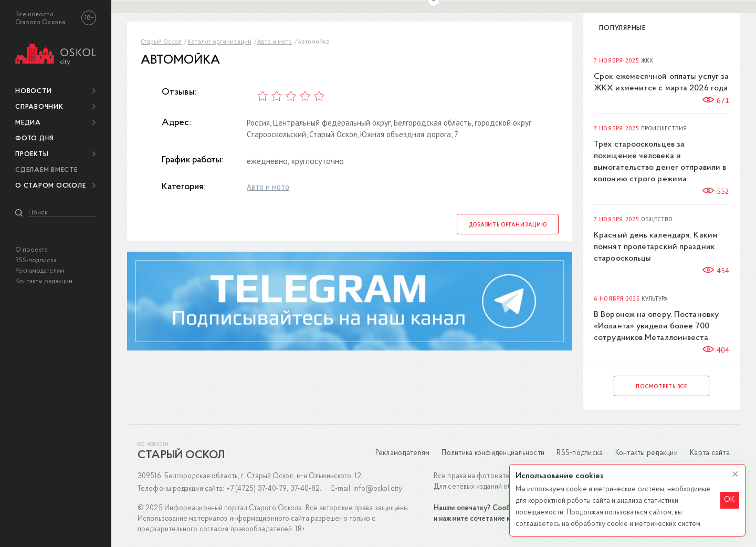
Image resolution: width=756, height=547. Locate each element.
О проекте (31, 250)
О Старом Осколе (50, 186)
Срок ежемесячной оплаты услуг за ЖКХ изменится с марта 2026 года (661, 82)
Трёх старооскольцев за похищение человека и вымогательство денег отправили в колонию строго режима (660, 162)
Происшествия (664, 128)
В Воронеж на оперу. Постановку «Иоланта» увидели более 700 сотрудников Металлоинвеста (656, 326)
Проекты (32, 154)
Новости (33, 91)
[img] (56, 53)
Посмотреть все (661, 387)
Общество (657, 219)
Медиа (28, 123)
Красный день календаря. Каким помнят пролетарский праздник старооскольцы (656, 247)
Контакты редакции (44, 281)
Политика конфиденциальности (493, 453)
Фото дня (35, 138)
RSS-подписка (36, 260)
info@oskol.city (378, 489)
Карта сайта (710, 453)
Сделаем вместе (46, 170)
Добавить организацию (508, 225)
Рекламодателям (40, 271)
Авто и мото (275, 41)
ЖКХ (647, 61)
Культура (654, 299)
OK (729, 500)
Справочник (39, 107)
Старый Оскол (161, 41)
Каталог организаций (219, 41)
